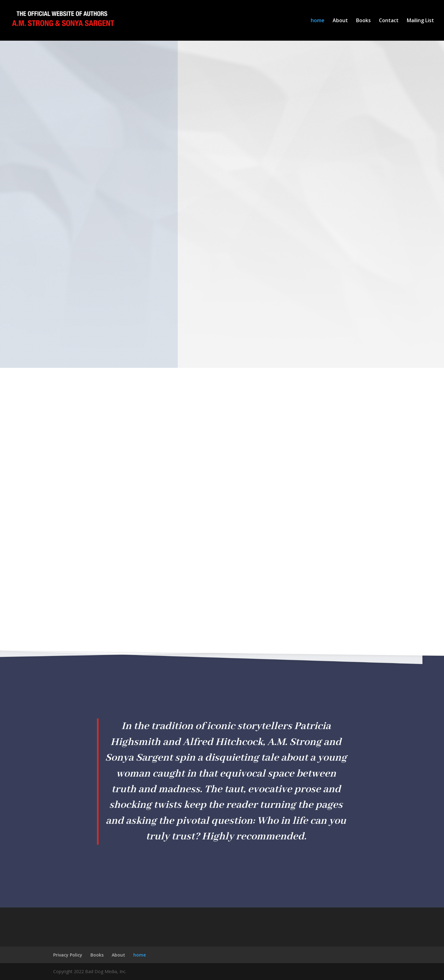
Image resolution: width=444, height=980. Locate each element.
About (340, 21)
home (318, 21)
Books (363, 21)
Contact (389, 21)
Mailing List (420, 21)
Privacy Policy (68, 955)
